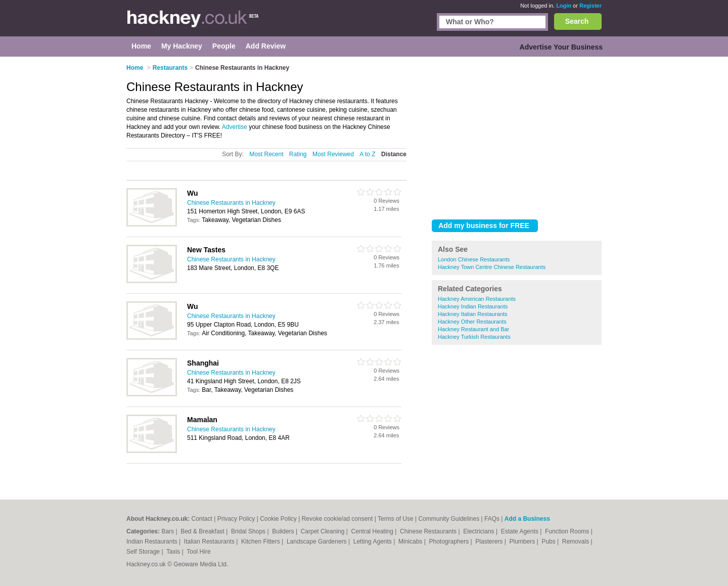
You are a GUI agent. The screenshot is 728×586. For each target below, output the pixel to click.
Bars (168, 531)
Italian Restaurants (210, 542)
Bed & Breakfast (203, 531)
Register (590, 6)
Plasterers (490, 542)
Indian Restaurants (153, 542)
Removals (577, 542)
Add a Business (527, 519)
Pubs (549, 542)
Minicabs (411, 542)
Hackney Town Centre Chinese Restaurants (492, 267)
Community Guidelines (449, 519)
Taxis (174, 552)
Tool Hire (198, 552)
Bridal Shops (249, 531)
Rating (298, 154)
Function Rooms (568, 531)
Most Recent (266, 154)
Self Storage (144, 552)
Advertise (235, 127)
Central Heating (373, 531)
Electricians (480, 531)
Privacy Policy (236, 519)
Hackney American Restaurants (477, 299)
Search (577, 21)
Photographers (449, 542)
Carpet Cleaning (324, 531)
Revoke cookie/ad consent (337, 519)
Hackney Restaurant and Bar (473, 329)
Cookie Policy (278, 519)
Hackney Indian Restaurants (473, 306)
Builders (284, 531)
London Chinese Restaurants (474, 259)
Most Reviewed (333, 154)
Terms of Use (396, 519)
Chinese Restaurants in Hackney (231, 203)
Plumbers (523, 542)
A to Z (367, 154)
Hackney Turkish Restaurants (474, 337)
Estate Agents (520, 531)
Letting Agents (373, 542)
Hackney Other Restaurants (472, 322)
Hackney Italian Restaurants (473, 314)
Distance (394, 154)
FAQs (492, 519)
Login (564, 6)
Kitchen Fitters (261, 542)
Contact (201, 519)
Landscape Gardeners (317, 542)
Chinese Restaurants (429, 531)
